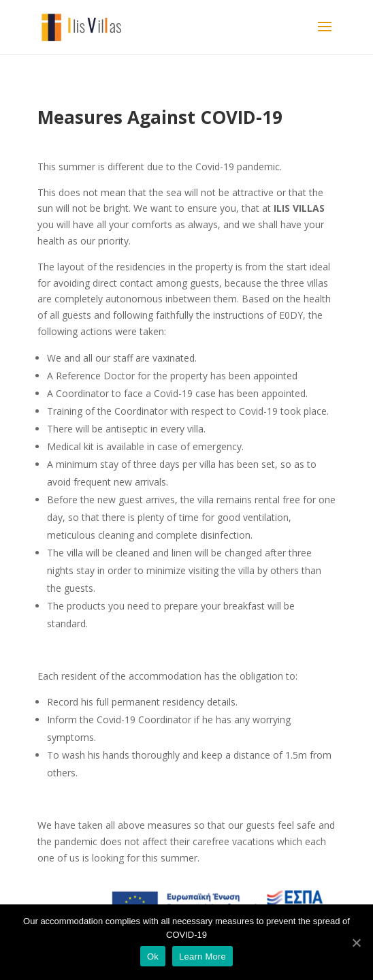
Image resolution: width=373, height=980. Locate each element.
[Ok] (356, 943)
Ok (153, 957)
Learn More (202, 957)
